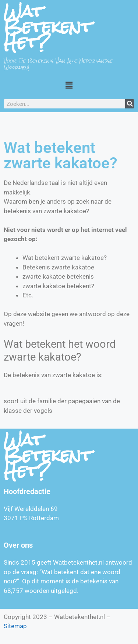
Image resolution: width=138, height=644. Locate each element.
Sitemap (15, 626)
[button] (69, 85)
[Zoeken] (130, 104)
